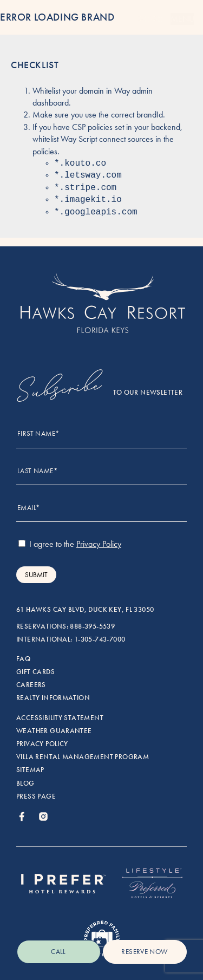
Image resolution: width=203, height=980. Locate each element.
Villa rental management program (83, 757)
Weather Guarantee (54, 731)
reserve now (144, 952)
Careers (31, 685)
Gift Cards (35, 672)
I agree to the (70, 544)
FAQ (23, 659)
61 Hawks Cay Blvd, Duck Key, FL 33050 (85, 610)
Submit (36, 575)
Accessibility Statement (60, 718)
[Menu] (150, 19)
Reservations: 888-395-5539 (66, 626)
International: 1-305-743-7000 (71, 639)
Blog (25, 783)
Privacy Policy (42, 744)
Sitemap (30, 770)
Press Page (36, 796)
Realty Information (53, 698)
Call (58, 952)
